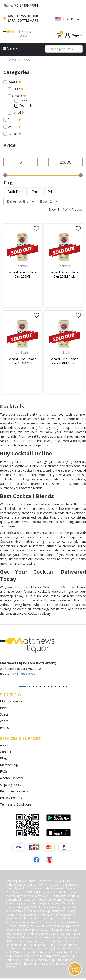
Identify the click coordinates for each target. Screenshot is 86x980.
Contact (6, 752)
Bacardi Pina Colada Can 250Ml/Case (64, 361)
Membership (9, 765)
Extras (13, 134)
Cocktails (26, 106)
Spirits (12, 120)
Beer (16, 89)
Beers (12, 82)
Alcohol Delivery (11, 778)
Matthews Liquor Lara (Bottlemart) (24, 18)
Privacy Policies (11, 798)
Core (36, 192)
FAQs (4, 771)
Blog (3, 758)
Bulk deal (15, 192)
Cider (23, 101)
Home (11, 60)
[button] (22, 687)
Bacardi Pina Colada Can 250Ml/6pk (22, 361)
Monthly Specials (12, 701)
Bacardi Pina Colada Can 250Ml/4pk (64, 274)
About (4, 745)
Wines (12, 127)
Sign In (77, 35)
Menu (11, 48)
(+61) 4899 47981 (26, 5)
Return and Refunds (14, 791)
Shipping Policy (11, 785)
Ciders (17, 96)
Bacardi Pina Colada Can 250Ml (22, 274)
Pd (50, 192)
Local (16, 113)
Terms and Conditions (16, 804)
